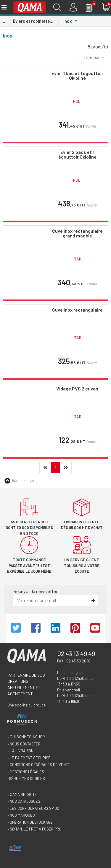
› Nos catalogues (24, 801)
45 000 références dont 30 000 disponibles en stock (29, 528)
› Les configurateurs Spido (33, 808)
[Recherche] (57, 7)
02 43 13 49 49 (76, 653)
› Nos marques (21, 815)
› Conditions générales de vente (39, 765)
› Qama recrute (22, 794)
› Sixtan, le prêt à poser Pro (34, 829)
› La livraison (20, 751)
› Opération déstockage (30, 822)
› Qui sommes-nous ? (26, 737)
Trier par (92, 57)
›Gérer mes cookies (26, 779)
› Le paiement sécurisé (29, 758)
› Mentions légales (26, 772)
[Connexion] (73, 7)
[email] (51, 600)
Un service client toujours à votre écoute (82, 565)
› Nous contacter (24, 744)
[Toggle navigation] (4, 7)
